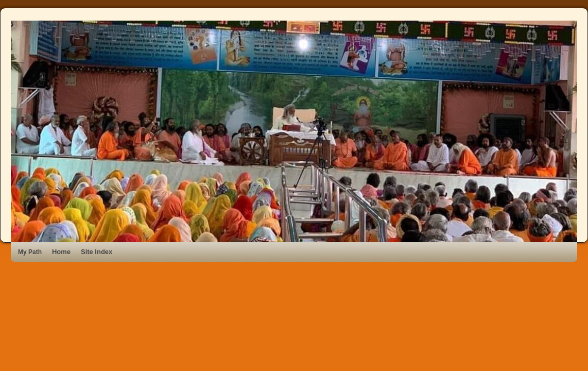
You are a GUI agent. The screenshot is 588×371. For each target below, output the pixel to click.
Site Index (97, 252)
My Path (30, 252)
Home (61, 252)
